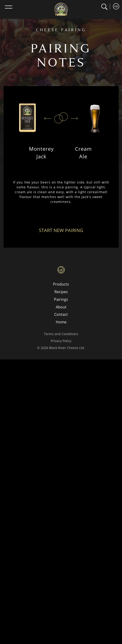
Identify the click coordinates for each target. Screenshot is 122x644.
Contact (61, 314)
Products (61, 284)
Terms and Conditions (61, 334)
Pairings (61, 299)
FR (116, 6)
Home (61, 322)
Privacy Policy (61, 341)
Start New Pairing (61, 230)
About (61, 307)
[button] (104, 7)
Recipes (61, 292)
